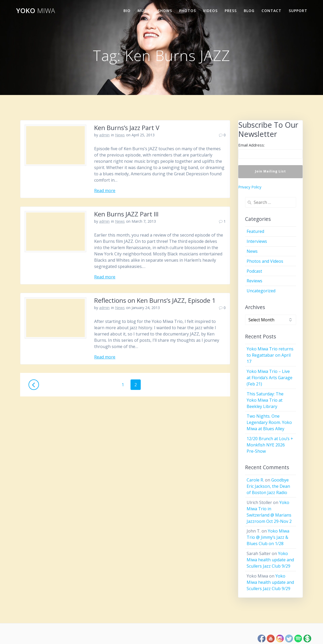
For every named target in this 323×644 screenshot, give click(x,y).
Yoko (36, 11)
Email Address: (251, 145)
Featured (255, 231)
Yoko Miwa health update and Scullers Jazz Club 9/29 (270, 560)
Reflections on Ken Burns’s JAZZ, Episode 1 (155, 300)
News (120, 135)
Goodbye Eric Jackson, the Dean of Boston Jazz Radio (268, 486)
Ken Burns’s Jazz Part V (127, 128)
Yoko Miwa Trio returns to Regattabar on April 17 (270, 355)
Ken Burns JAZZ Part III (126, 214)
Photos (188, 11)
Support (298, 11)
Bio (127, 11)
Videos (210, 11)
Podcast (254, 271)
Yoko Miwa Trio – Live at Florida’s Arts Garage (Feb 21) (270, 378)
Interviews (257, 241)
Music (144, 11)
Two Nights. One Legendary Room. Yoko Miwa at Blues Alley (269, 422)
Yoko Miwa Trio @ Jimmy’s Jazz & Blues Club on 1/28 (268, 537)
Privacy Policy (250, 187)
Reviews (254, 281)
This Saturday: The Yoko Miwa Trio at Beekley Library (265, 400)
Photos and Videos (265, 261)
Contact (271, 11)
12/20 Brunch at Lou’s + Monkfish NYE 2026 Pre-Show (270, 445)
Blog (249, 11)
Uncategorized (261, 291)
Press (231, 11)
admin (104, 135)
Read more (105, 191)
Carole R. (255, 480)
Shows (165, 11)
